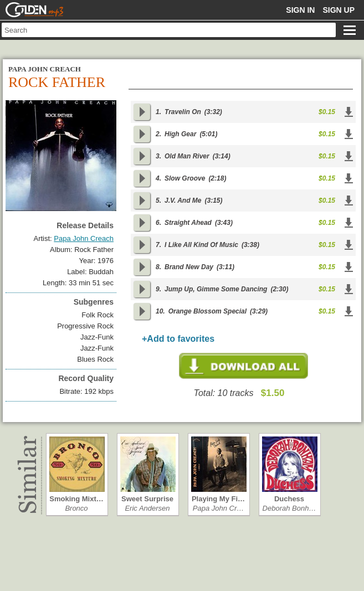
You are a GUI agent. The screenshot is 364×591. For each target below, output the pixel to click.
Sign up (339, 10)
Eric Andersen (147, 508)
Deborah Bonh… (289, 508)
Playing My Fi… (218, 499)
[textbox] (169, 30)
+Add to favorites (178, 339)
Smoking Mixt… (76, 499)
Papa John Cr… (219, 508)
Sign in (300, 10)
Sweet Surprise (147, 499)
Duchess (289, 499)
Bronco (76, 508)
